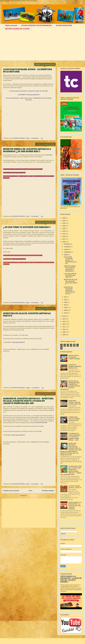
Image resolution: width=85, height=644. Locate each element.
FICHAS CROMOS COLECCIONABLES (36, 25)
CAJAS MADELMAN (64, 25)
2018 (64, 236)
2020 (64, 231)
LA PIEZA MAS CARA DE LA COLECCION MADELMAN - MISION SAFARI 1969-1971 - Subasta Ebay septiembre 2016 (71, 470)
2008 (64, 335)
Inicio (30, 491)
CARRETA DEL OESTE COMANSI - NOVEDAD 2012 (75, 419)
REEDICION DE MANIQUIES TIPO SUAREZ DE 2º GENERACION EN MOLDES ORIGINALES (70, 385)
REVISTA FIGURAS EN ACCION (17, 29)
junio (66, 300)
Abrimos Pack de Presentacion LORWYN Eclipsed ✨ (74, 358)
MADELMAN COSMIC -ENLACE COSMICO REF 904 (75, 402)
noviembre (67, 247)
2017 (64, 239)
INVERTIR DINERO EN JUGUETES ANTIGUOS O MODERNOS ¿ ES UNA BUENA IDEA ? (27, 151)
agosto (66, 255)
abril (66, 305)
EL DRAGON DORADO (40, 423)
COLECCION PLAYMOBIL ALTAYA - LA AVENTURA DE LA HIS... (70, 260)
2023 (64, 226)
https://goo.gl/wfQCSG (19, 259)
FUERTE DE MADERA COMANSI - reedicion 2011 (75, 366)
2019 (64, 234)
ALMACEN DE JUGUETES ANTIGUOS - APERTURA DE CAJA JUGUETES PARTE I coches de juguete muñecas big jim (28, 401)
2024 (64, 223)
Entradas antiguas (48, 491)
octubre (67, 249)
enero (66, 313)
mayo (66, 302)
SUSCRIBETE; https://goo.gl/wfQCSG (29, 95)
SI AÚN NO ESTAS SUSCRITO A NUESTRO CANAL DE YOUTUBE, (29, 91)
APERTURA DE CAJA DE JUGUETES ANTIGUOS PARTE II (70, 282)
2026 (64, 218)
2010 (64, 329)
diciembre (67, 244)
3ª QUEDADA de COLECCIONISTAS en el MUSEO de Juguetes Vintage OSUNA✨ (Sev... (74, 437)
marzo (66, 307)
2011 (64, 327)
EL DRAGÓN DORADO (18, 138)
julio (65, 297)
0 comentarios (35, 138)
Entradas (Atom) (33, 496)
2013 (64, 321)
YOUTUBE (49, 155)
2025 (64, 221)
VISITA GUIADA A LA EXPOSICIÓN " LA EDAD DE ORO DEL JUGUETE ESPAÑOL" (75, 506)
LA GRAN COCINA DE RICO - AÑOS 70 (75, 487)
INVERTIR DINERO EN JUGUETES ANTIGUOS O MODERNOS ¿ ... (70, 269)
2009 (64, 332)
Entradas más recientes (11, 491)
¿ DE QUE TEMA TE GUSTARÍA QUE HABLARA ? (27, 227)
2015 (64, 316)
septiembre (68, 252)
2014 (64, 319)
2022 (64, 229)
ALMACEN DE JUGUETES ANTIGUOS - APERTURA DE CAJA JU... (69, 290)
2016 (64, 242)
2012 (64, 324)
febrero (66, 310)
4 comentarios (35, 216)
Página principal (11, 25)
